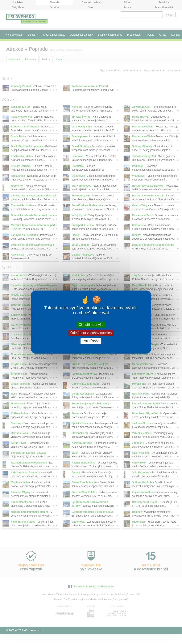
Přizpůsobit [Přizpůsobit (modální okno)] (91, 341)
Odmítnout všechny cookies (91, 333)
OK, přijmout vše (91, 325)
